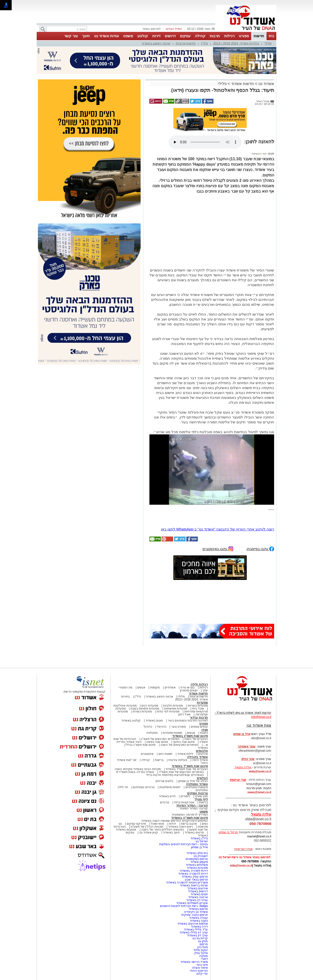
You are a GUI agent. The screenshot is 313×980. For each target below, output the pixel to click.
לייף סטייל (201, 799)
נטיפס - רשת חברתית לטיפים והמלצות (184, 844)
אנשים (141, 687)
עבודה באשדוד (198, 918)
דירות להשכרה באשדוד (193, 874)
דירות (156, 36)
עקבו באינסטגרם (218, 548)
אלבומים (202, 751)
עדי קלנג (202, 974)
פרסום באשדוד (198, 909)
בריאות (159, 760)
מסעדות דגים (150, 706)
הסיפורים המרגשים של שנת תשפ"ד (181, 772)
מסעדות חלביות (173, 706)
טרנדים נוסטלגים (144, 787)
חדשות (259, 36)
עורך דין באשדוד (197, 935)
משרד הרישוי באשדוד (194, 962)
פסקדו (204, 956)
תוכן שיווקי (201, 796)
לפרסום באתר (151, 29)
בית (271, 36)
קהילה (200, 36)
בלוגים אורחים (164, 781)
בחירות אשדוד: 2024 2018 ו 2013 (236, 43)
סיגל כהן (203, 947)
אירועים (203, 754)
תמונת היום (165, 754)
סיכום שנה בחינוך (184, 742)
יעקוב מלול (201, 950)
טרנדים (165, 802)
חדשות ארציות (186, 43)
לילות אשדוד (185, 754)
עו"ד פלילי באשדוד (196, 930)
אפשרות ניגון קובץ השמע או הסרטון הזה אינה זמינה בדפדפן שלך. (205, 142)
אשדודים (170, 687)
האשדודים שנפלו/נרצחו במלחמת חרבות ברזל (175, 775)
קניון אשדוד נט (148, 833)
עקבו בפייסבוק (260, 548)
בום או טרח (188, 687)
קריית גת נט (200, 938)
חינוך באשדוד (171, 833)
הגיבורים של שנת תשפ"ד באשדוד (186, 769)
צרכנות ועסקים (197, 793)
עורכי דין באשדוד (197, 900)
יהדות (173, 824)
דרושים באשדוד (198, 891)
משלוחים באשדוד (197, 865)
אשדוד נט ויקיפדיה (196, 912)
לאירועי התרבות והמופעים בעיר (188, 721)
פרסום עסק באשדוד (195, 877)
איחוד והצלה (200, 968)
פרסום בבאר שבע (196, 880)
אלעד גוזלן (201, 953)
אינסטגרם (147, 754)
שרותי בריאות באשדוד (194, 885)
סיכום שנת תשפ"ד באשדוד (190, 766)
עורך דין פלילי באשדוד (193, 932)
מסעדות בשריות (198, 706)
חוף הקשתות (259, 154)
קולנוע (143, 36)
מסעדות (202, 703)
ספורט (244, 36)
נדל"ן (204, 43)
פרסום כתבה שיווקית (194, 915)
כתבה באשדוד (198, 921)
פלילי (268, 43)
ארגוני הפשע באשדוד (156, 43)
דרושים (170, 36)
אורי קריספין (238, 780)
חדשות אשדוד (242, 84)
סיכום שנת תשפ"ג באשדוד (190, 736)
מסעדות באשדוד (197, 868)
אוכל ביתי (198, 709)
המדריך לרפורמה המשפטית (190, 815)
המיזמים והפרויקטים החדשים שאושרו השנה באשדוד (175, 821)
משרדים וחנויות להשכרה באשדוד (187, 882)
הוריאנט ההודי (199, 971)
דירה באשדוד (199, 927)
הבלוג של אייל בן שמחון (193, 781)
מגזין (205, 730)
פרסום (203, 944)
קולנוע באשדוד (131, 721)
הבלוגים (202, 778)
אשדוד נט (266, 84)
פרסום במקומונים (197, 859)
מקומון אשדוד (199, 862)
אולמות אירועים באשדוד (193, 924)
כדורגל (148, 727)
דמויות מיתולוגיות (170, 787)
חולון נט (202, 941)
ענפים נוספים (199, 727)
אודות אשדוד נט (106, 36)
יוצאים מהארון (189, 690)
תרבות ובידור (199, 717)
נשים (205, 824)
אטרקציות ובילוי (184, 802)
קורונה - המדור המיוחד (192, 805)
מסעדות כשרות (142, 711)
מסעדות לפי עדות (168, 711)
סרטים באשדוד (194, 833)
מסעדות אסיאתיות (176, 709)
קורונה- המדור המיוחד (194, 808)
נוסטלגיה (152, 733)
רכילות (229, 36)
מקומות (155, 687)
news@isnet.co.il (259, 792)
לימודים (185, 796)
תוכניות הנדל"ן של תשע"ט (147, 827)
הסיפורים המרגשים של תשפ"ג (160, 739)
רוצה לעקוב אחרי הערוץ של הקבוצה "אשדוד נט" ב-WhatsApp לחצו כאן (218, 529)
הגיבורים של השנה (196, 739)
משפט (128, 36)
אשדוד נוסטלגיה (197, 784)
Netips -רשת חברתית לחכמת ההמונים (184, 906)
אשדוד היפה (200, 760)
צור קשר (71, 36)
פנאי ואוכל (157, 824)
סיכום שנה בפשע (157, 742)
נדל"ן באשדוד (199, 838)
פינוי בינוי (202, 965)
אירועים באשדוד (198, 888)
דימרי (204, 959)
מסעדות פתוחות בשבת (145, 709)
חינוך (86, 36)
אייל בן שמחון (199, 847)
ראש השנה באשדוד (181, 827)
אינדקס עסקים (136, 824)
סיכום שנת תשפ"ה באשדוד (190, 818)
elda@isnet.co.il (260, 772)
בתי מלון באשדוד (197, 853)
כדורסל (162, 727)
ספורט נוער (179, 727)
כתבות (204, 733)
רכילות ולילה (199, 684)
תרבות (215, 36)
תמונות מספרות (172, 733)
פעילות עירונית (178, 760)
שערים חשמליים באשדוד (192, 903)
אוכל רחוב (184, 714)
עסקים (185, 36)
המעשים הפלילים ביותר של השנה (162, 830)
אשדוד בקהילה (197, 757)
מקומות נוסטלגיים (196, 787)
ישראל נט (202, 841)
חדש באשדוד (167, 796)
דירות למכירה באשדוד (194, 871)
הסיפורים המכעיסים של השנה (179, 745)
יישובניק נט (200, 856)
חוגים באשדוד (154, 721)
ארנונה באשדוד (198, 897)
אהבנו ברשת (189, 824)
